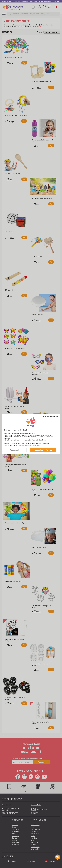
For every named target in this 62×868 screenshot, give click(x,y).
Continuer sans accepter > (50, 417)
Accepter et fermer (43, 450)
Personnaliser (16, 450)
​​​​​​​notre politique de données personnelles (28, 445)
